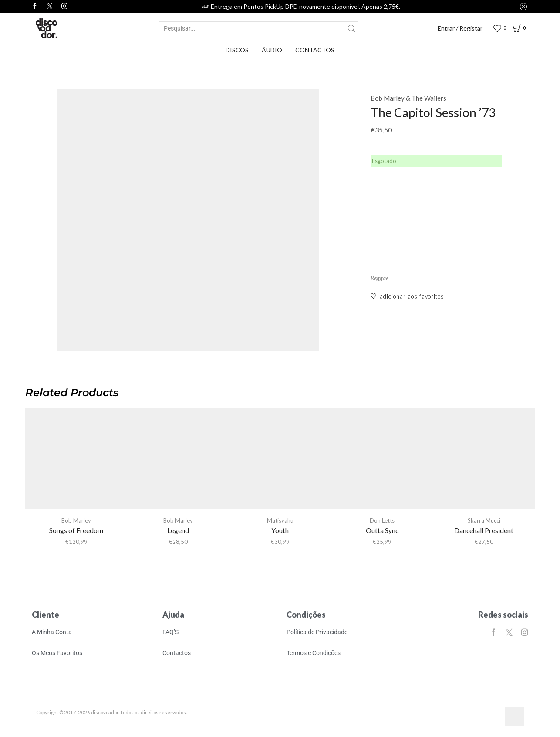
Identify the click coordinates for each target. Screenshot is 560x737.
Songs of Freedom (76, 530)
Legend (178, 530)
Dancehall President (484, 530)
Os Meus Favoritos (57, 653)
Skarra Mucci (484, 520)
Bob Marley (76, 520)
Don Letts (382, 520)
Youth (280, 530)
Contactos (315, 50)
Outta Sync (382, 530)
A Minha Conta (52, 632)
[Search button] (351, 28)
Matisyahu (280, 520)
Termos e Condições (314, 653)
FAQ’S (170, 632)
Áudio (272, 50)
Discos (237, 50)
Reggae (380, 278)
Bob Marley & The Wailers (408, 98)
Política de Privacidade (317, 632)
